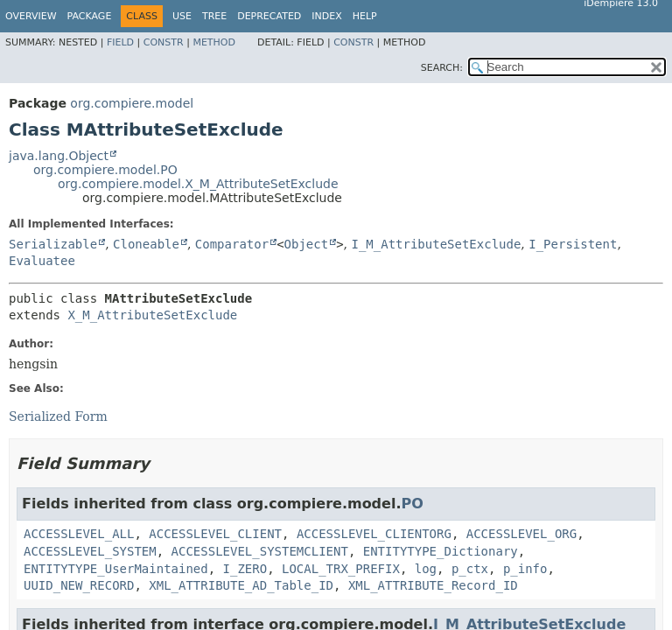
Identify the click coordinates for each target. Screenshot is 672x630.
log (426, 569)
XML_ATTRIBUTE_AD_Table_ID (241, 585)
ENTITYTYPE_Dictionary (441, 551)
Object (307, 244)
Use (182, 16)
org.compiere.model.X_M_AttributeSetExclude (198, 184)
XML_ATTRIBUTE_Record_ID (433, 585)
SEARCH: (442, 68)
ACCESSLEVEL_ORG (521, 534)
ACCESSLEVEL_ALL (79, 534)
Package (90, 16)
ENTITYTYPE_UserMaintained (116, 569)
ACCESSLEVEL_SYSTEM (90, 551)
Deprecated (269, 16)
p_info (525, 569)
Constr (164, 42)
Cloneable (146, 244)
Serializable (53, 244)
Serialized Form (58, 416)
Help (365, 16)
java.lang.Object (59, 156)
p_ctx (470, 569)
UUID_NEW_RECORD (79, 585)
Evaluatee (42, 261)
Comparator (232, 244)
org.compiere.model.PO (105, 170)
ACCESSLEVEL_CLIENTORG (374, 534)
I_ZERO (245, 569)
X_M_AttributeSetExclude (152, 315)
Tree (214, 16)
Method (214, 42)
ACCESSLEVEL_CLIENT (215, 534)
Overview (31, 16)
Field (120, 42)
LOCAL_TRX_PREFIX (341, 569)
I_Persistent (573, 244)
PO (412, 504)
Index (326, 16)
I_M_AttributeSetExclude (436, 244)
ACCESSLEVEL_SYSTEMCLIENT (260, 551)
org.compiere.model (132, 103)
